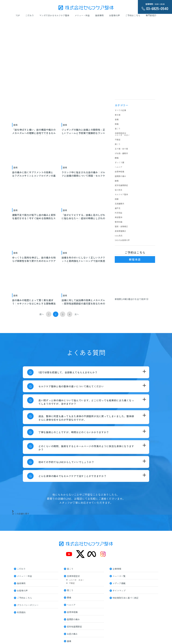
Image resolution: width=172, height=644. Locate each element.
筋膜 (117, 199)
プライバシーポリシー (28, 605)
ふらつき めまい (122, 135)
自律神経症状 (120, 133)
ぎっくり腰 (119, 162)
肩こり (118, 144)
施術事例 (99, 15)
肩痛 (117, 124)
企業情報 (117, 568)
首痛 (117, 119)
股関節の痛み (120, 176)
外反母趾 (119, 213)
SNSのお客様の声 (122, 240)
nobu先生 (119, 236)
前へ (42, 314)
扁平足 (118, 208)
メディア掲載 (119, 583)
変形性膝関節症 (121, 185)
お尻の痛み (72, 634)
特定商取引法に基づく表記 (126, 597)
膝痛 (15, 125)
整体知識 (119, 222)
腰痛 (117, 158)
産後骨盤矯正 (120, 231)
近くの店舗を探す (21, 512)
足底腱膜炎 (119, 204)
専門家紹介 (151, 15)
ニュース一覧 (119, 576)
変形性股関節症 (74, 626)
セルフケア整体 (121, 194)
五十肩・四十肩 (121, 149)
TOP (18, 15)
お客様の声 (114, 15)
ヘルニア (119, 167)
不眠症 (118, 140)
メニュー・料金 (82, 15)
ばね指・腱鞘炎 (121, 153)
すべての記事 (120, 110)
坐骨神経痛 (119, 172)
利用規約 (21, 612)
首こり (118, 129)
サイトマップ (119, 590)
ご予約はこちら (133, 15)
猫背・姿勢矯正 (121, 226)
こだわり (30, 15)
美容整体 (119, 217)
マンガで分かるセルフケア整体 (54, 15)
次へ (77, 314)
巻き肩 (118, 115)
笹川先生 (119, 190)
